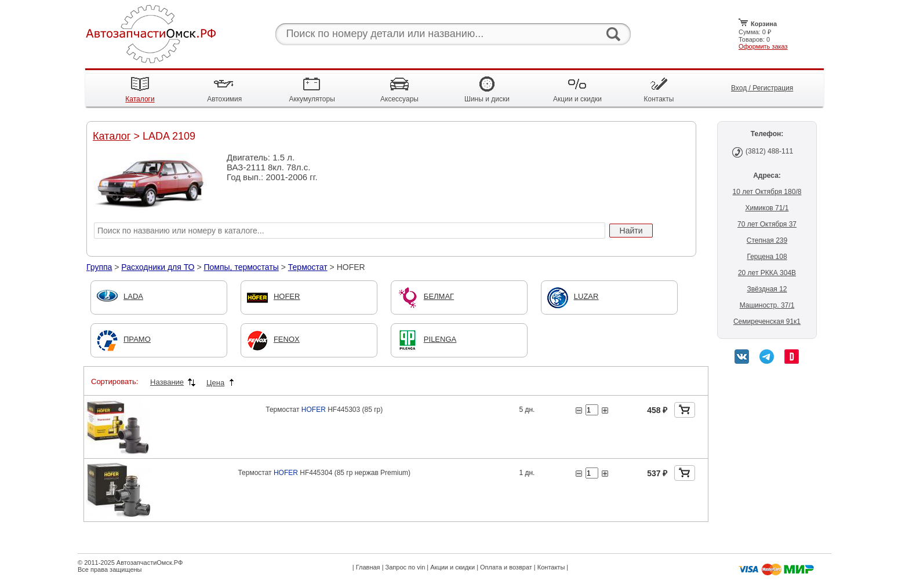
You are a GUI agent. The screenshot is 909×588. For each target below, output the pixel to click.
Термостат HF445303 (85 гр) (324, 410)
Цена (215, 383)
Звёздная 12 (767, 289)
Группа (99, 267)
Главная (368, 567)
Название (167, 382)
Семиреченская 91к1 (767, 322)
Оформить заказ (763, 46)
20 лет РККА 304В (767, 273)
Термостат (308, 267)
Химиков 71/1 (767, 208)
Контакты (551, 567)
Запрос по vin (406, 567)
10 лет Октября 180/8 (767, 192)
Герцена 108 (767, 257)
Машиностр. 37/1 (767, 305)
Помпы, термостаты (241, 267)
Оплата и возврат (506, 567)
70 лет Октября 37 (767, 224)
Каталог (112, 136)
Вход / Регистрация (762, 88)
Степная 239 (767, 240)
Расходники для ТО (158, 267)
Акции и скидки (452, 567)
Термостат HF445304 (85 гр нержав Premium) (324, 473)
